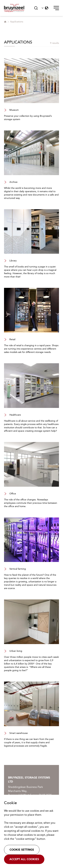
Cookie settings (22, 850)
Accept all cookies (24, 859)
